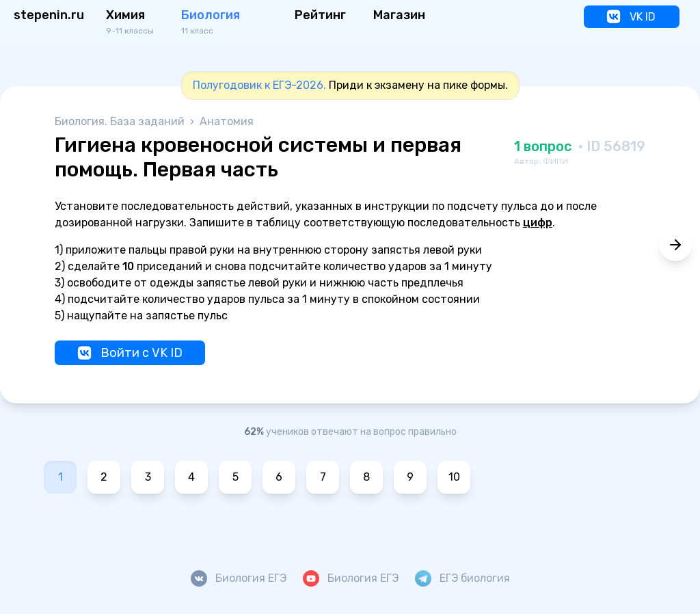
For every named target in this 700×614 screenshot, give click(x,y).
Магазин (399, 15)
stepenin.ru (49, 15)
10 (454, 477)
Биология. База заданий (121, 121)
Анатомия (227, 121)
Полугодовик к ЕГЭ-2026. (259, 85)
